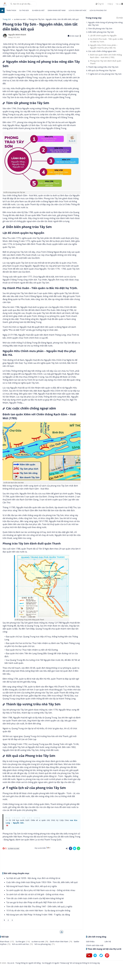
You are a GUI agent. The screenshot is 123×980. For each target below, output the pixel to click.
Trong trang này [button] (94, 18)
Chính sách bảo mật (95, 945)
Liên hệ (108, 941)
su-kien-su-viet (38, 10)
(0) (5, 848)
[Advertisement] (39, 861)
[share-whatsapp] (78, 848)
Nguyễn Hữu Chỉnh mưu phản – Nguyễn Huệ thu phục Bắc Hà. (104, 46)
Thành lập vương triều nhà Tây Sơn (103, 67)
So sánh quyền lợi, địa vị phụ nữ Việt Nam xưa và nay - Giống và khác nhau (41, 890)
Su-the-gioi (24, 10)
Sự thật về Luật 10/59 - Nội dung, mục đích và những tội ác (33, 878)
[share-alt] (67, 848)
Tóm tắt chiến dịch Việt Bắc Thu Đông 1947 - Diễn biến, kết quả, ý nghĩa (39, 906)
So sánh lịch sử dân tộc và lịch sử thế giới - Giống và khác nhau (35, 894)
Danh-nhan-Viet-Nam (57, 10)
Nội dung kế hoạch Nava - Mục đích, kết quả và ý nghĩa (32, 886)
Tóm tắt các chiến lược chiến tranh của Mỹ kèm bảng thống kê (35, 898)
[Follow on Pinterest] (107, 957)
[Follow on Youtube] (89, 957)
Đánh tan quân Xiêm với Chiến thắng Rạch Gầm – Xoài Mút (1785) (106, 56)
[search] (23, 4)
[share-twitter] (75, 848)
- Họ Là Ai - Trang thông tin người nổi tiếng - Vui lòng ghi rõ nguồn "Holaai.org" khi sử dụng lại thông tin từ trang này (53, 963)
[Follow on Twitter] (101, 957)
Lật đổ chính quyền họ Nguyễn (103, 35)
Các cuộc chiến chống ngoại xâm (102, 51)
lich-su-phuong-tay (98, 10)
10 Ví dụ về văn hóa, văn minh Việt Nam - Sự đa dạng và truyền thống (38, 910)
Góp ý (110, 4)
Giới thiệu (90, 941)
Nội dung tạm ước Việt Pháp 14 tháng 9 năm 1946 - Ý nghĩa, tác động (38, 915)
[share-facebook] (71, 848)
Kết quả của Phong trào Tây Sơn (102, 70)
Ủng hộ (100, 4)
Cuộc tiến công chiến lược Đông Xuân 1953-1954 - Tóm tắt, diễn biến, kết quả (42, 882)
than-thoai (11, 10)
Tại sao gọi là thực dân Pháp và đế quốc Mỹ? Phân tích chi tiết (35, 902)
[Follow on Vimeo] (95, 957)
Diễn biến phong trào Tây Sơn (101, 32)
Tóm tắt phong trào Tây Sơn (100, 28)
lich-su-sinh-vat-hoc (78, 10)
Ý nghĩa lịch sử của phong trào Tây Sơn (105, 74)
